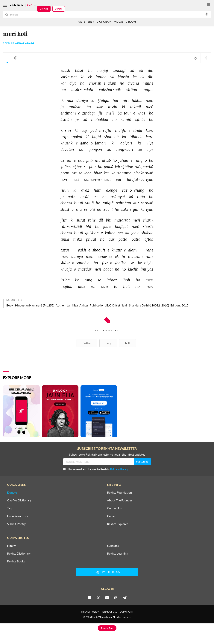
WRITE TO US (107, 572)
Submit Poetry (16, 524)
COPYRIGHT (126, 612)
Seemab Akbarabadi (19, 43)
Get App (44, 9)
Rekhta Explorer (117, 524)
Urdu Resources (17, 516)
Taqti (10, 508)
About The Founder (120, 500)
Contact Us (114, 508)
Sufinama (113, 546)
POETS (81, 22)
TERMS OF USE (109, 612)
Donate (59, 9)
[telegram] (125, 598)
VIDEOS (119, 22)
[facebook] (89, 598)
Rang (108, 343)
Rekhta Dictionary (19, 553)
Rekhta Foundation (119, 492)
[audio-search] (207, 14)
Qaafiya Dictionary (19, 500)
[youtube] (107, 598)
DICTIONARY (104, 22)
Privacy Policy (119, 469)
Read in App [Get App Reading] (107, 628)
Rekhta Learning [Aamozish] (118, 553)
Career (111, 516)
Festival (87, 343)
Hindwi (12, 546)
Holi (128, 343)
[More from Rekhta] (208, 4)
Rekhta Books (16, 561)
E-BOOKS (131, 22)
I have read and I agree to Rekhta (96, 469)
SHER (91, 22)
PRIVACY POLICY (90, 612)
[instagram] (116, 598)
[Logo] (16, 6)
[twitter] (98, 598)
